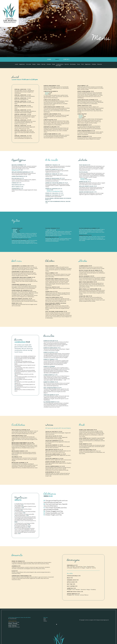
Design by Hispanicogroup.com (103, 620)
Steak (54, 64)
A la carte (29, 64)
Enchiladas (73, 64)
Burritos (67, 64)
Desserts (100, 64)
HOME (49, 59)
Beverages (58, 66)
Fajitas (39, 64)
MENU (57, 59)
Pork (83, 64)
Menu (45, 620)
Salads (34, 64)
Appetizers (22, 64)
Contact (45, 621)
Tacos (78, 64)
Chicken (49, 64)
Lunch (17, 64)
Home (45, 619)
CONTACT (66, 59)
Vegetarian (88, 64)
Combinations (60, 64)
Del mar (44, 64)
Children (94, 64)
